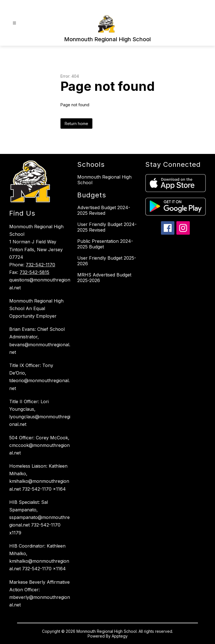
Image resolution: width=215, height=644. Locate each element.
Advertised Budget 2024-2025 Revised (104, 210)
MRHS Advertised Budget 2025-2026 (104, 278)
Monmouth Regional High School (104, 180)
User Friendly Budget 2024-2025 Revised (107, 227)
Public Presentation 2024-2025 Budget (105, 244)
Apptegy (120, 636)
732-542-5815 (34, 272)
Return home (76, 124)
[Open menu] (14, 23)
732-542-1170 (40, 265)
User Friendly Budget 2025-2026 (107, 261)
